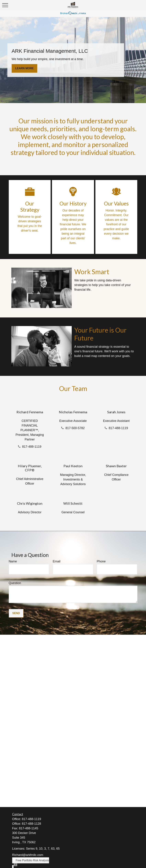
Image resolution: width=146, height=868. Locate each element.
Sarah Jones (116, 412)
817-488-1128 (31, 824)
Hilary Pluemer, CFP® (30, 468)
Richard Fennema (30, 412)
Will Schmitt (73, 503)
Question (15, 583)
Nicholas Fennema (73, 412)
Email (57, 561)
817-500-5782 (75, 428)
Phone (101, 561)
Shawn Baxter (116, 466)
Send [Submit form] (16, 613)
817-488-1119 (32, 447)
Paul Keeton (73, 466)
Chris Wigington (30, 503)
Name (13, 561)
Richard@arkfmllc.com (28, 855)
